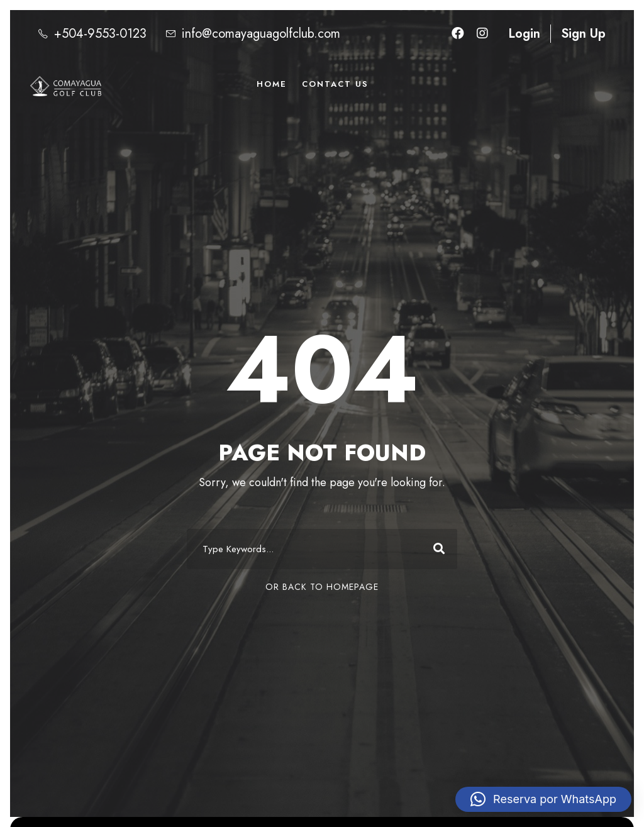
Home (272, 84)
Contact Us (335, 84)
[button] (543, 799)
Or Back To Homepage (322, 587)
